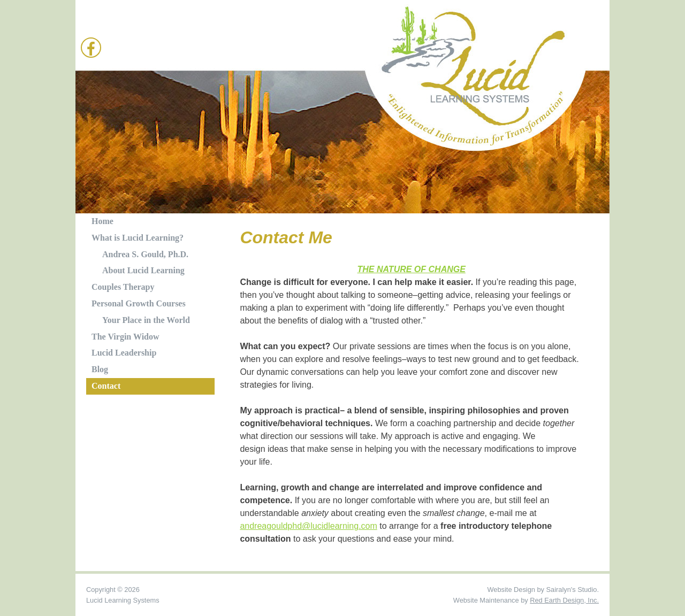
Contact (106, 386)
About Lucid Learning (143, 270)
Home (102, 221)
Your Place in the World (146, 320)
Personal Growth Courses (139, 303)
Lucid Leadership (124, 353)
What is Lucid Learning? (138, 238)
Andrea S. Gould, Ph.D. (145, 254)
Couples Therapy (123, 287)
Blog (100, 369)
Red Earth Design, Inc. (564, 600)
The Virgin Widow (125, 337)
